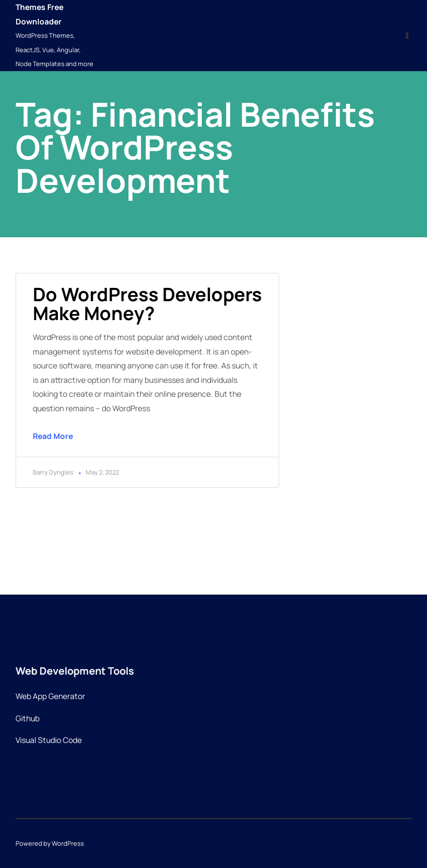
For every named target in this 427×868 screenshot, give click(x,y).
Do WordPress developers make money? (147, 303)
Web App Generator (50, 696)
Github (28, 718)
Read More (53, 436)
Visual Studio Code (49, 740)
